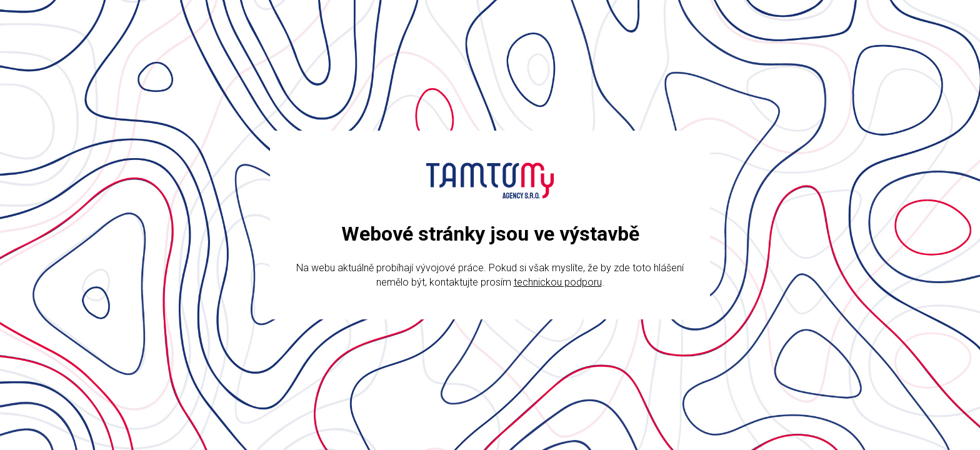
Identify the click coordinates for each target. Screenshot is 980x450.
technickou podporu (558, 282)
